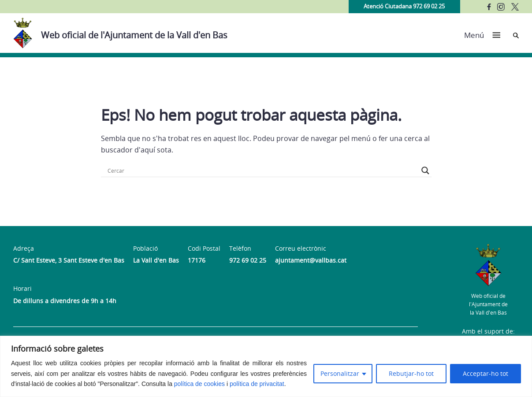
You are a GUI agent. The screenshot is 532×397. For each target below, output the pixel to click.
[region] (266, 366)
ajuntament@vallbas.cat (311, 260)
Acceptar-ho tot (485, 373)
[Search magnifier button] (425, 171)
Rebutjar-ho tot (411, 373)
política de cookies (199, 384)
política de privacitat (257, 384)
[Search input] (262, 171)
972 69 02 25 (248, 260)
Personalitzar (340, 373)
